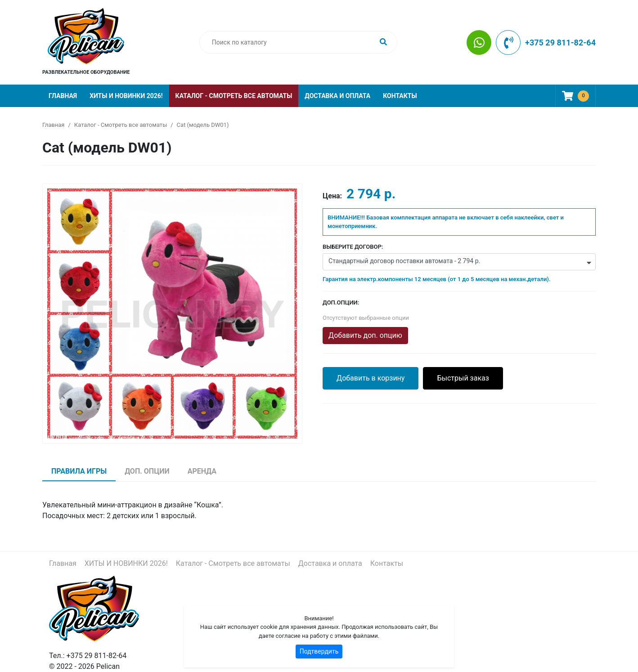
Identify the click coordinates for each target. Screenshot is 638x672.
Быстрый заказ (463, 378)
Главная (63, 96)
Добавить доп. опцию (365, 335)
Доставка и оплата (337, 96)
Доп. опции (147, 471)
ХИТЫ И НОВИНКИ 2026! (126, 96)
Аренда (202, 471)
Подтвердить (319, 651)
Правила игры (79, 471)
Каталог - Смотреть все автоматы (234, 96)
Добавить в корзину (371, 378)
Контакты (400, 96)
